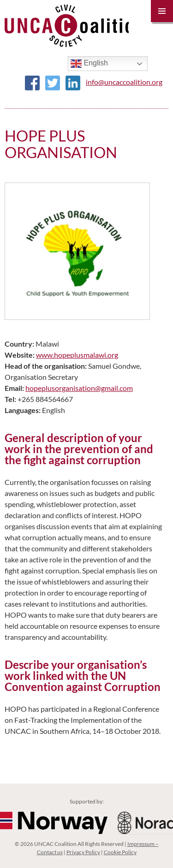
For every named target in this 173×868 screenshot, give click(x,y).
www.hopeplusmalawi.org (77, 355)
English (89, 64)
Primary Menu (162, 11)
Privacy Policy (83, 852)
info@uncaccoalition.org (124, 82)
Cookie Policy (120, 852)
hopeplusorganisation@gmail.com (79, 388)
